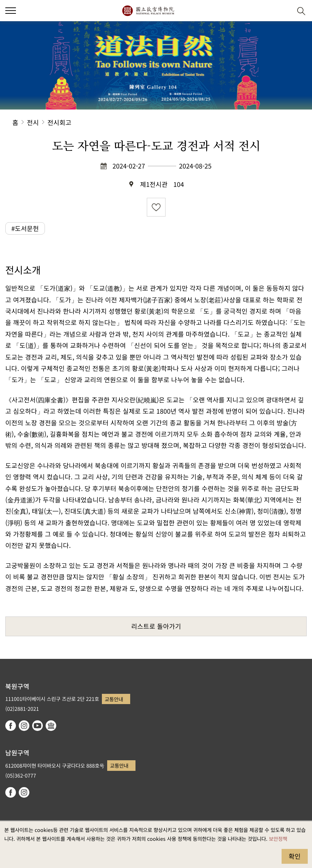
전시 (33, 122)
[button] (11, 11)
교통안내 (114, 699)
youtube (37, 726)
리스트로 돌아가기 (156, 626)
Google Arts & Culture (51, 726)
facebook (11, 726)
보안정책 (278, 839)
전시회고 (59, 122)
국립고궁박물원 (148, 11)
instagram (24, 726)
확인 (295, 856)
